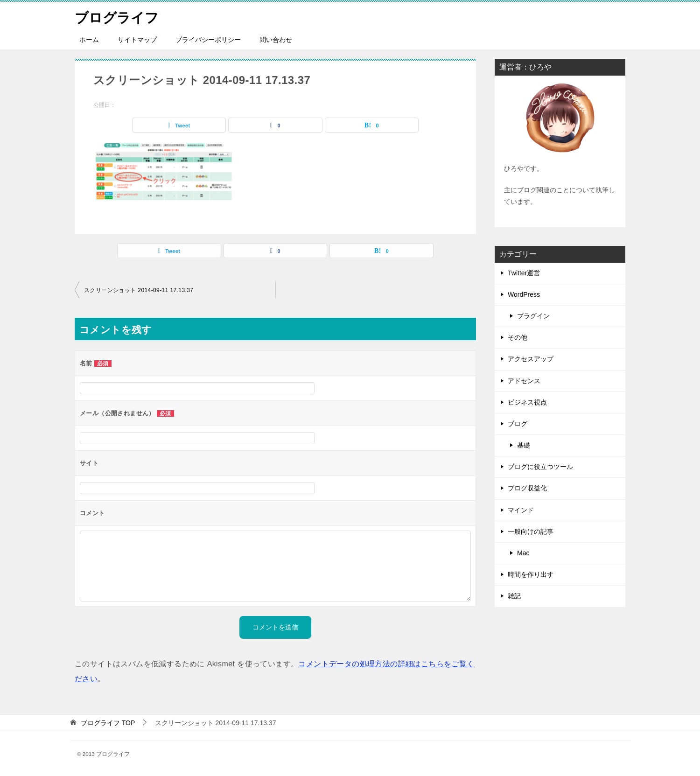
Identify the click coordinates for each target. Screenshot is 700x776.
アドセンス (524, 381)
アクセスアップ (531, 359)
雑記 (514, 596)
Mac (523, 553)
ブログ (518, 424)
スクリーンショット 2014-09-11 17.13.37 (139, 290)
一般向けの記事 (531, 531)
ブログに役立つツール (540, 467)
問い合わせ (276, 40)
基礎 (524, 445)
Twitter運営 (524, 273)
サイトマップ (137, 40)
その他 (518, 337)
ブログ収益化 (527, 488)
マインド (521, 510)
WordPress (524, 294)
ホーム (89, 40)
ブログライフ (118, 16)
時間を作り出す (531, 574)
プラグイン (533, 316)
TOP (108, 723)
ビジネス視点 (527, 402)
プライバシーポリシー (208, 40)
